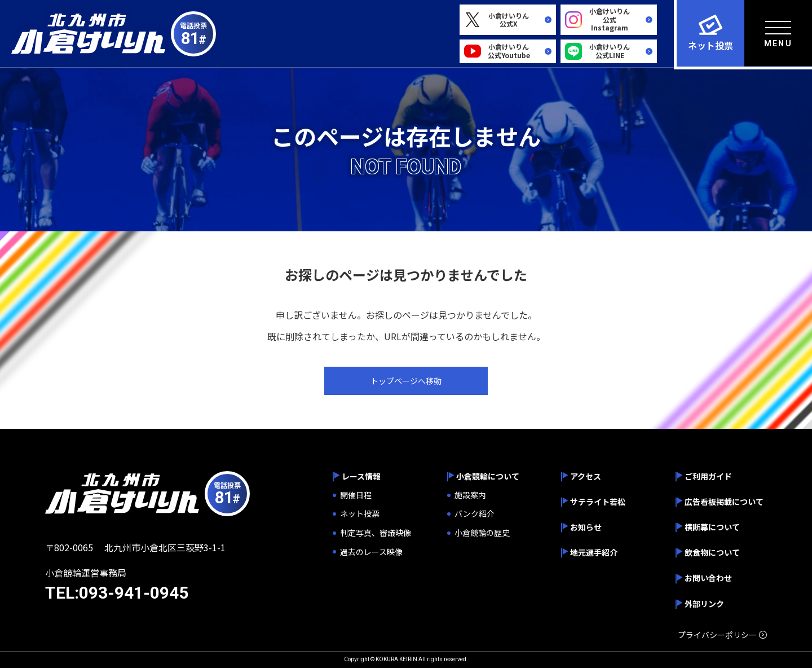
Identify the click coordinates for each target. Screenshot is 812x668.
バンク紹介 (475, 514)
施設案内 (470, 495)
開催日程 (356, 495)
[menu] (778, 33)
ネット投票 (360, 514)
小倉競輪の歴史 (482, 533)
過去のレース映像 (371, 552)
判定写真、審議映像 (376, 533)
